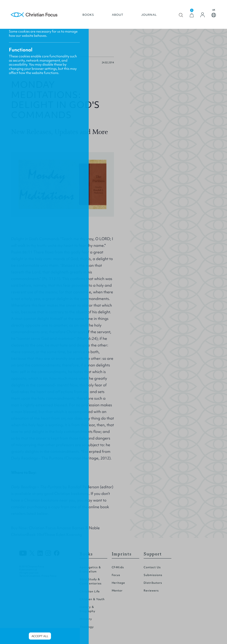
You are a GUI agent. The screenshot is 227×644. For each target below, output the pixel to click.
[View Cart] (192, 15)
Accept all (40, 636)
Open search (181, 15)
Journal (149, 15)
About (118, 15)
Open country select (214, 15)
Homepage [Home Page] (34, 15)
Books (88, 15)
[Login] (203, 15)
